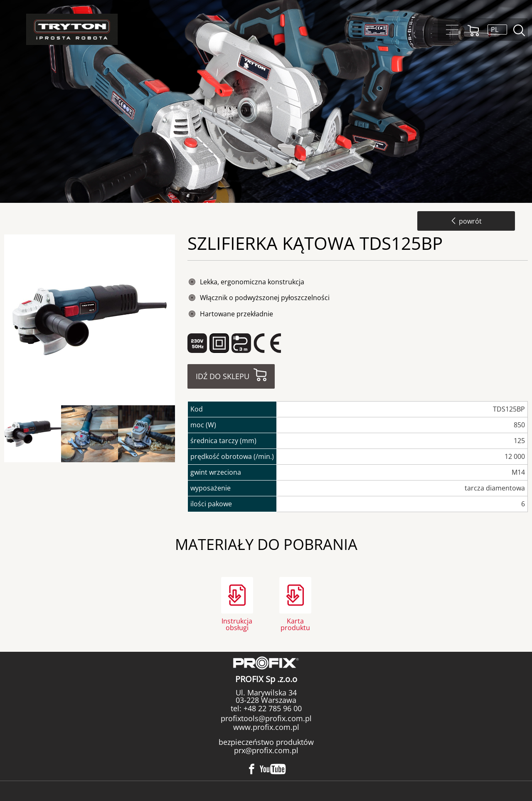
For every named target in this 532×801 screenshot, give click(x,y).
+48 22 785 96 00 (272, 708)
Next (182, 434)
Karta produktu (295, 624)
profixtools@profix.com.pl (266, 718)
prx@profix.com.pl (266, 750)
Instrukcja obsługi (237, 624)
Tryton (72, 29)
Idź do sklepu (223, 376)
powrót (466, 221)
